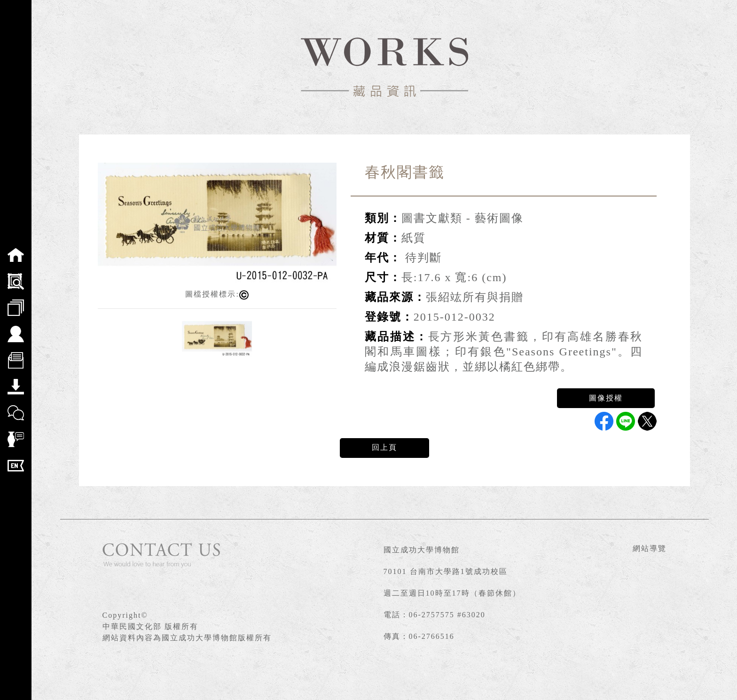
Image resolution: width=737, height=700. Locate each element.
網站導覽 (650, 548)
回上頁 (384, 447)
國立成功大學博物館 (422, 550)
